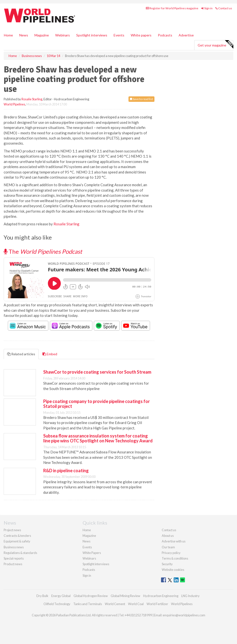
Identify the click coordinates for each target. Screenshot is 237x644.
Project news (12, 530)
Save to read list (141, 99)
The (43, 251)
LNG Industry (190, 596)
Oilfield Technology (57, 604)
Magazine (42, 35)
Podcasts (165, 35)
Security (167, 564)
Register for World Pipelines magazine (172, 8)
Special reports (14, 558)
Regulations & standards (20, 553)
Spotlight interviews (92, 35)
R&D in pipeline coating (66, 471)
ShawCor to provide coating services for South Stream (97, 372)
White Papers (92, 553)
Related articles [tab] (21, 354)
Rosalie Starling (32, 99)
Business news (14, 547)
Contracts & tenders (17, 536)
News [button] (24, 35)
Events (119, 35)
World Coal (136, 604)
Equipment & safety (17, 541)
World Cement (115, 604)
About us (168, 536)
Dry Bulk (42, 596)
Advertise (186, 35)
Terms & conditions (175, 558)
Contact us (224, 8)
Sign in (207, 8)
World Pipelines (14, 104)
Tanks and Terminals (88, 604)
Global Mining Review (125, 596)
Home (8, 35)
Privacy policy (171, 553)
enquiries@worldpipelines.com (184, 615)
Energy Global (61, 596)
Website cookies (173, 570)
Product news (13, 564)
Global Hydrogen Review (91, 596)
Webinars (63, 35)
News (86, 541)
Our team (168, 547)
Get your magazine (215, 45)
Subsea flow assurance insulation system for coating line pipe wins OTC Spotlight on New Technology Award (98, 438)
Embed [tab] (50, 354)
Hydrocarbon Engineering (161, 596)
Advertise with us (174, 541)
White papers (141, 35)
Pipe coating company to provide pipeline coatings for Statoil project (97, 404)
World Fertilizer (157, 604)
